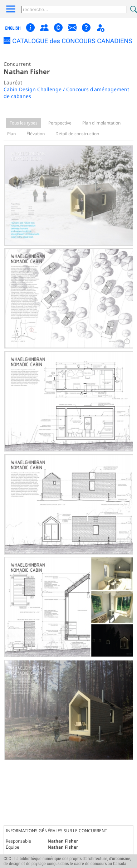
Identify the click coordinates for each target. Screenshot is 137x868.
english (13, 28)
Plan (11, 134)
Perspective (60, 123)
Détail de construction (77, 134)
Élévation (36, 134)
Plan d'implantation (101, 123)
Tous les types (24, 123)
